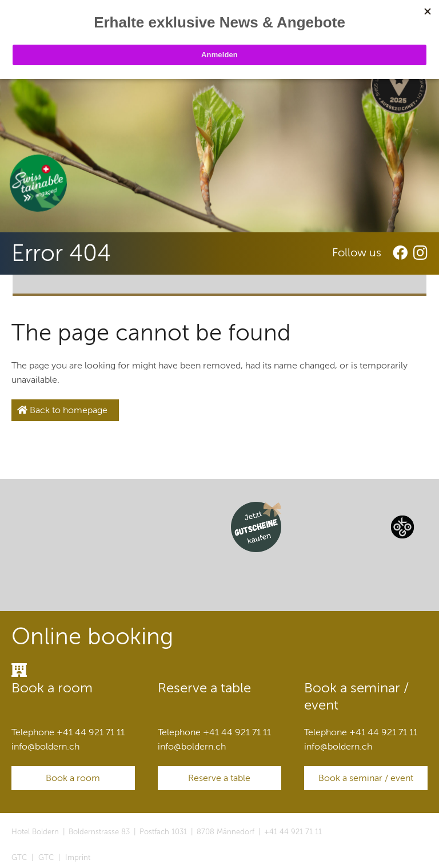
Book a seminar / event (366, 778)
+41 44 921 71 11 (293, 832)
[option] (219, 146)
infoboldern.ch (45, 747)
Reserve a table (219, 778)
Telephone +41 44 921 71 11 (68, 732)
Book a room (73, 778)
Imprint (78, 858)
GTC (19, 858)
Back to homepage (62, 410)
